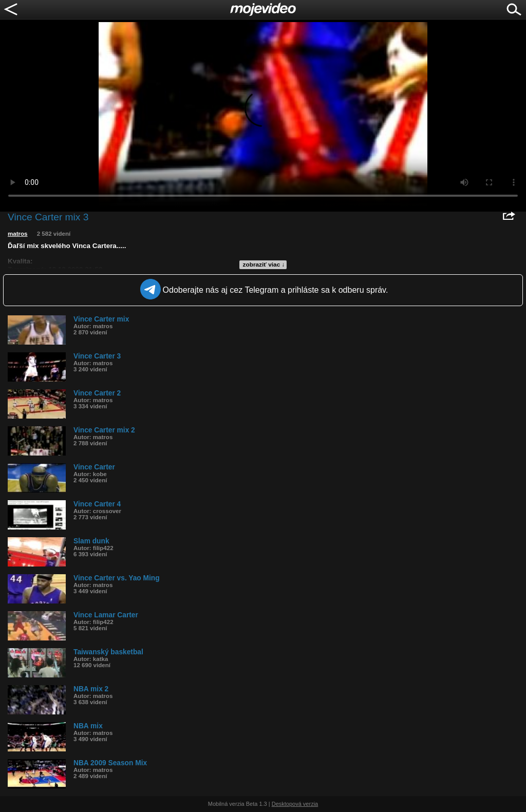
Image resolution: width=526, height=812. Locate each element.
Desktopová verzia (295, 804)
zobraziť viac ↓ (264, 265)
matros (18, 234)
